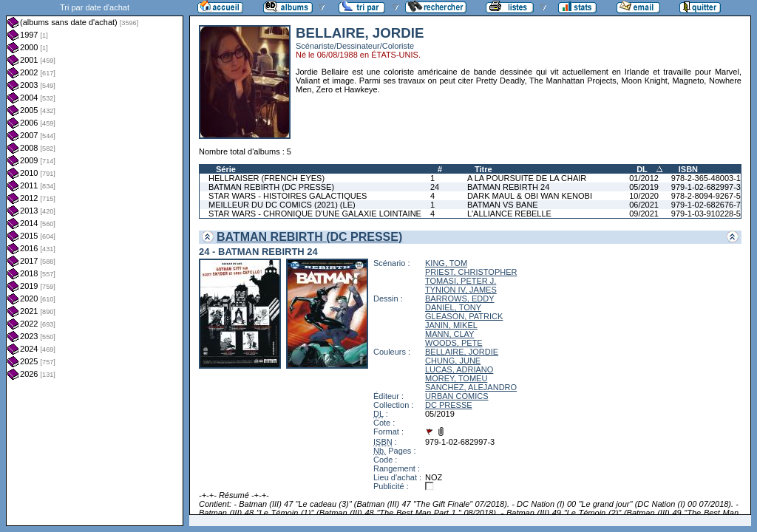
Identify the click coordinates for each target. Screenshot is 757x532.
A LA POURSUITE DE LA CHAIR (527, 178)
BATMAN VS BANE (503, 205)
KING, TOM (446, 263)
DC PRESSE (449, 405)
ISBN (688, 169)
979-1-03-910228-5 (706, 214)
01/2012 (644, 178)
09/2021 (644, 214)
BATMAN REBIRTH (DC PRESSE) (271, 187)
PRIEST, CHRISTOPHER (471, 272)
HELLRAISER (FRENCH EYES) (267, 178)
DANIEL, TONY (453, 307)
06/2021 (644, 205)
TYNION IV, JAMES (461, 290)
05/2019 (644, 187)
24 (435, 187)
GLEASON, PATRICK (464, 316)
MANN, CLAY (449, 334)
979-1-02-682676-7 (706, 205)
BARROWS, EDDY (460, 299)
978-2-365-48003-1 (706, 178)
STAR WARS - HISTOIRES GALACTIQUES (288, 196)
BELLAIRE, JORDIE (462, 352)
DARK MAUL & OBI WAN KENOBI (530, 196)
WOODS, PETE (454, 343)
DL (642, 169)
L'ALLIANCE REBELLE (509, 214)
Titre (483, 169)
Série (226, 169)
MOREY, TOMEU (456, 378)
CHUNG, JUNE (453, 361)
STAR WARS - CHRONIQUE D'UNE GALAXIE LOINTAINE (315, 214)
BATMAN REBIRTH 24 (508, 187)
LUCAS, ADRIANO (459, 369)
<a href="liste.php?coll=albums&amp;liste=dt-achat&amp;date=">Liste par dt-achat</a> (95, 263)
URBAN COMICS (457, 396)
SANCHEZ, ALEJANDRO (471, 387)
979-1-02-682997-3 (706, 187)
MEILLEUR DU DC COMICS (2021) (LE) (282, 205)
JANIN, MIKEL (451, 325)
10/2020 (644, 196)
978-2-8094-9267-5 (706, 196)
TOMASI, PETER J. (461, 281)
